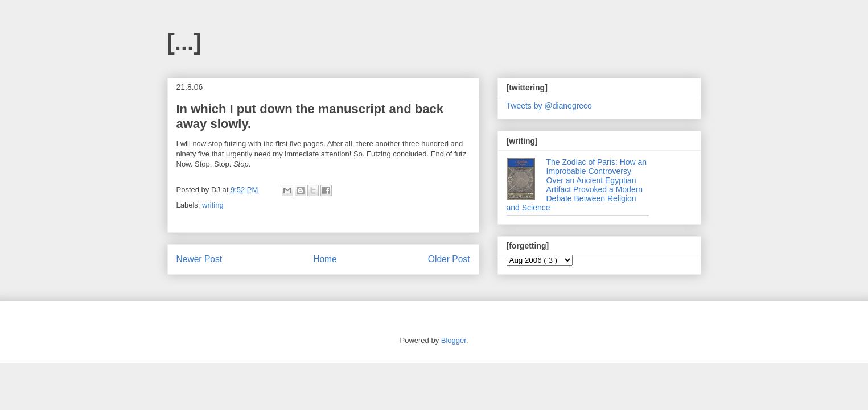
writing (213, 205)
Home (325, 259)
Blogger (454, 340)
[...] (184, 42)
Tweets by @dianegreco (549, 106)
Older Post (449, 259)
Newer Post (199, 259)
